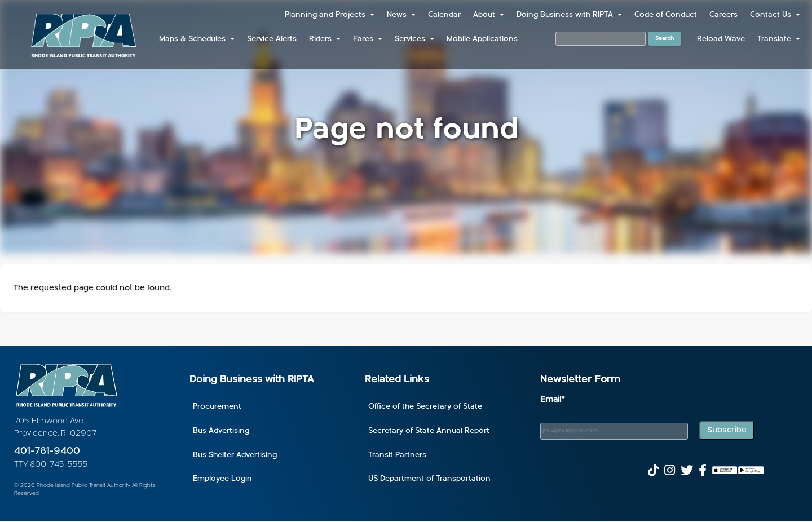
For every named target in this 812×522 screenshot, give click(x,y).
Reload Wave (721, 39)
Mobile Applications (482, 39)
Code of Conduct (666, 15)
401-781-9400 (47, 451)
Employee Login (222, 479)
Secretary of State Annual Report (429, 431)
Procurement (217, 407)
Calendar (444, 15)
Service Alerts (272, 39)
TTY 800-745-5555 (51, 465)
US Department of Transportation (429, 479)
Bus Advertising (221, 431)
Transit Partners (397, 455)
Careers (723, 15)
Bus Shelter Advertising (235, 455)
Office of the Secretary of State (425, 407)
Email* (553, 400)
